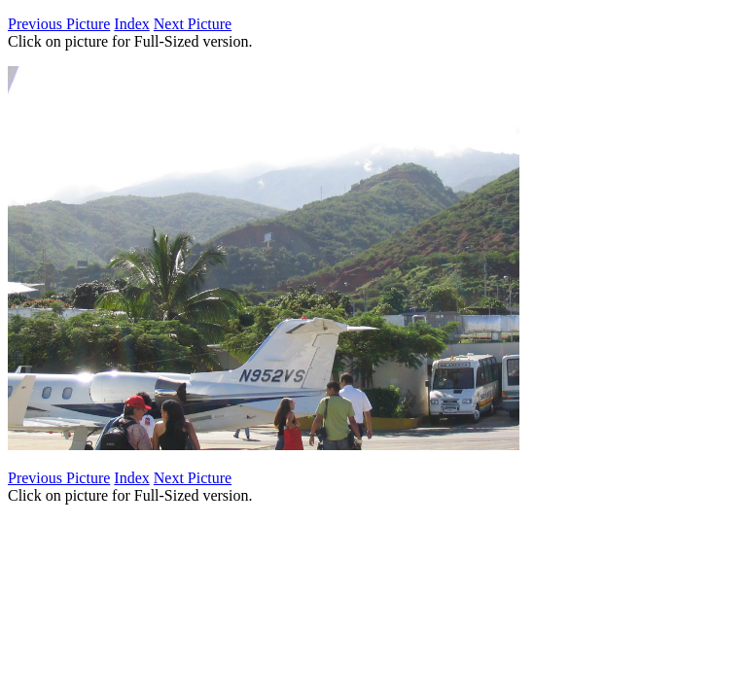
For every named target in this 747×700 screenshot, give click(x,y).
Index (131, 24)
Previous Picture (59, 24)
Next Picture (193, 24)
